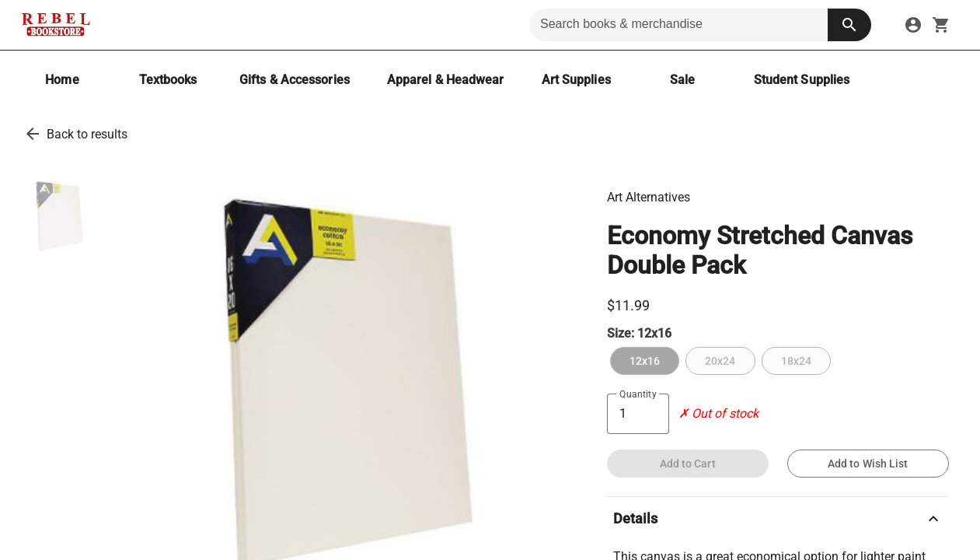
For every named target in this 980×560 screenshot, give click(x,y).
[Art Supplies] (576, 80)
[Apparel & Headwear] (446, 80)
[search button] (849, 25)
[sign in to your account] (913, 25)
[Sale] (682, 80)
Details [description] (778, 519)
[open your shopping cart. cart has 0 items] (941, 25)
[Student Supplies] (802, 80)
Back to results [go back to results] (87, 134)
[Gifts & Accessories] (295, 80)
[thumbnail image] (58, 215)
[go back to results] (33, 134)
